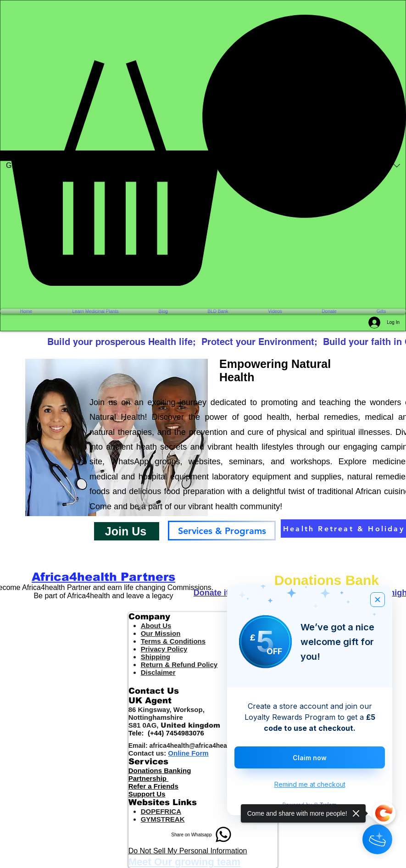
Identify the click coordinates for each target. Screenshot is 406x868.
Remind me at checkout (310, 784)
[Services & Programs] (222, 531)
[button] (203, 150)
